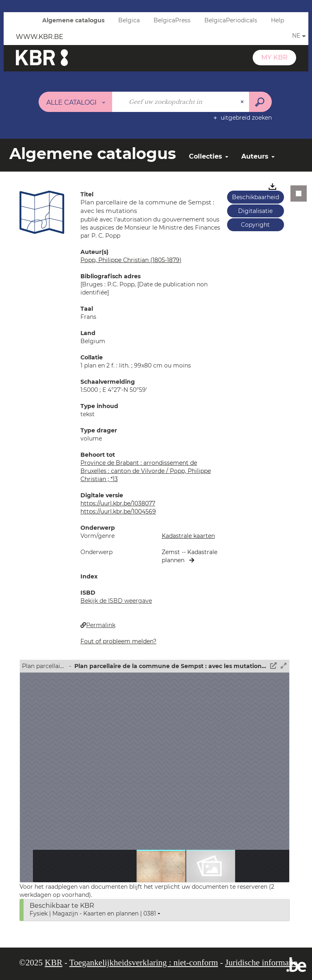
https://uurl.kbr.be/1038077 (118, 503)
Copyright (255, 225)
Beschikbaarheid (256, 197)
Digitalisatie (255, 211)
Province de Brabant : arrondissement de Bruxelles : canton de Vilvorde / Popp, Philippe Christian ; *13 (146, 471)
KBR (53, 963)
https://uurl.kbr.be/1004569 (118, 511)
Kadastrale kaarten (188, 536)
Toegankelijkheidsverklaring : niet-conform (144, 963)
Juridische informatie (261, 963)
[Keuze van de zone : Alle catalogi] (76, 102)
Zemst (172, 552)
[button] (42, 212)
